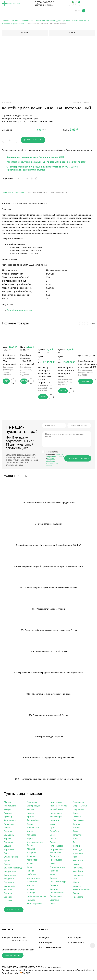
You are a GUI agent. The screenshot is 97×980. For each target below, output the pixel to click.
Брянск (7, 865)
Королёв (31, 849)
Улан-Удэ (77, 850)
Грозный (8, 901)
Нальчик (31, 900)
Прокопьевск (56, 860)
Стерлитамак (79, 810)
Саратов (54, 890)
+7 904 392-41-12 (20, 942)
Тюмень (77, 846)
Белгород (8, 843)
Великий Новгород (13, 868)
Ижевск (30, 814)
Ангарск (8, 810)
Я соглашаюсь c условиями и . (55, 459)
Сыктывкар (78, 821)
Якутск (76, 894)
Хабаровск (78, 861)
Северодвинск (57, 893)
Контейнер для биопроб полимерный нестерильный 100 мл (87, 368)
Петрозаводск (56, 846)
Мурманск (32, 890)
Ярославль (78, 897)
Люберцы (31, 875)
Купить (7, 381)
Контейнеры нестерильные (40, 122)
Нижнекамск (56, 803)
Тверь (76, 832)
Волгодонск (9, 887)
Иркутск (31, 817)
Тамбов (76, 828)
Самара (54, 879)
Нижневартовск (34, 904)
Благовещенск (11, 857)
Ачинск (7, 828)
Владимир (9, 879)
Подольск (54, 857)
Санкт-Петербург (58, 882)
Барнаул (8, 839)
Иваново (31, 810)
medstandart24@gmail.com (21, 951)
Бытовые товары (76, 943)
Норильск (54, 821)
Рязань (53, 875)
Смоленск (55, 900)
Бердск (7, 846)
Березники (9, 850)
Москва (30, 886)
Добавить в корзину (34, 140)
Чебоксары (78, 868)
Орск (52, 835)
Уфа (75, 857)
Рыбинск (54, 871)
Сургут (76, 814)
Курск (29, 868)
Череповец (78, 876)
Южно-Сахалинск (81, 890)
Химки (76, 865)
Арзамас (8, 814)
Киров (30, 839)
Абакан (7, 803)
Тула (75, 843)
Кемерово (32, 835)
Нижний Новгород (58, 806)
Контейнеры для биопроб (25, 119)
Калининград (33, 828)
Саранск (54, 886)
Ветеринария (45, 943)
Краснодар (32, 857)
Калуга (30, 832)
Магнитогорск (33, 879)
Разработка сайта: (16, 975)
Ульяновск (78, 854)
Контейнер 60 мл (17, 122)
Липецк (30, 871)
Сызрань (77, 817)
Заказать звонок (15, 957)
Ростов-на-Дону (57, 868)
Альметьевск (10, 806)
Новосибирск (56, 817)
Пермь (53, 843)
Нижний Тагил (57, 810)
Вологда (8, 894)
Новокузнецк (56, 814)
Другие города (16, 910)
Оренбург (54, 832)
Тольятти (77, 835)
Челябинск (78, 872)
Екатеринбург (33, 806)
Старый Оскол (80, 806)
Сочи (52, 904)
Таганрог (77, 825)
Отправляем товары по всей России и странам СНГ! (35, 157)
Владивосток (10, 872)
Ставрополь (79, 803)
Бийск (7, 854)
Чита (75, 879)
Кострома (31, 853)
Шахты (76, 883)
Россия (29, 116)
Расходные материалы (50, 948)
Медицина (44, 939)
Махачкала (32, 882)
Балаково (8, 832)
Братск (7, 861)
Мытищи (31, 893)
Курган (30, 864)
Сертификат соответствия (20, 310)
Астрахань (9, 825)
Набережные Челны (37, 897)
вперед (92, 323)
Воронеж (8, 897)
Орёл (52, 828)
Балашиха (9, 835)
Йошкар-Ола (33, 821)
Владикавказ (10, 876)
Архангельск (10, 821)
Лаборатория (75, 939)
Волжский (9, 890)
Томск (76, 839)
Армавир (8, 817)
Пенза (53, 839)
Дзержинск (32, 803)
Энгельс (77, 887)
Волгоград (9, 883)
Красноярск (32, 860)
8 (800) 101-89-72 (44, 2)
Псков (53, 864)
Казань (30, 825)
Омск (52, 825)
